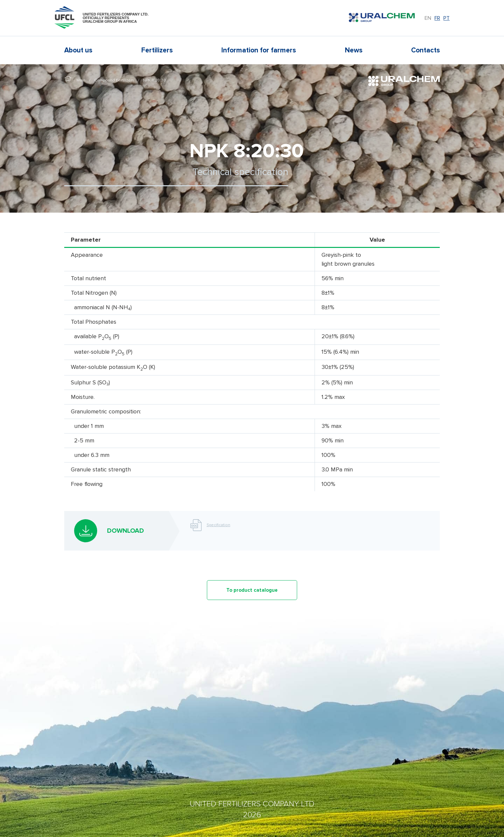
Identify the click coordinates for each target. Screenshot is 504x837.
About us (78, 50)
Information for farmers (259, 50)
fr (437, 18)
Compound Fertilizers (114, 80)
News (354, 50)
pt (447, 18)
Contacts (425, 50)
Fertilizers (157, 50)
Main (81, 80)
